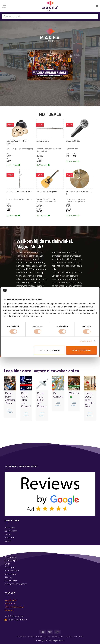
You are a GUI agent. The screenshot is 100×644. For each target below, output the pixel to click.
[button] (4, 6)
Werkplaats (58, 637)
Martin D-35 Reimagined (47, 192)
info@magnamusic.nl (17, 620)
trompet (56, 256)
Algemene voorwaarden (16, 584)
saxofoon (56, 279)
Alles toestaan (81, 350)
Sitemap (8, 577)
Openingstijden (11, 561)
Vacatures (9, 538)
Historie (8, 534)
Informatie (21, 637)
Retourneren (10, 574)
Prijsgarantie (10, 557)
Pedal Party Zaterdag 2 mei (10, 398)
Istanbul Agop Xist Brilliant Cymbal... (18, 142)
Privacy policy (11, 581)
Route (7, 564)
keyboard (68, 252)
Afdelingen (10, 528)
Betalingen (10, 567)
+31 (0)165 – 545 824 (14, 616)
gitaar (76, 252)
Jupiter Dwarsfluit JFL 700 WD (19, 192)
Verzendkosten (12, 571)
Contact (69, 637)
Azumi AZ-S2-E (43, 141)
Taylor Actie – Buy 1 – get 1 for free (90, 400)
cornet (55, 286)
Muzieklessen (11, 531)
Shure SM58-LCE (73, 141)
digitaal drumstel (71, 256)
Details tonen (86, 341)
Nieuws (8, 541)
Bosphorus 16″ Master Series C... (79, 193)
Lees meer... (10, 411)
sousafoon (66, 286)
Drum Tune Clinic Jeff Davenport (43, 400)
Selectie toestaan (49, 350)
